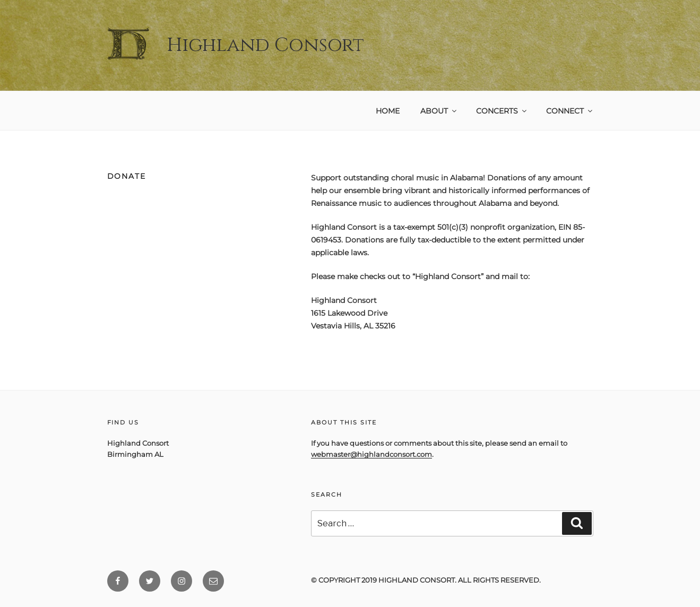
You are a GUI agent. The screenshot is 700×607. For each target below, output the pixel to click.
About (439, 111)
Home (388, 111)
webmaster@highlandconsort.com (371, 454)
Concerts (502, 111)
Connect (570, 111)
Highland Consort (265, 45)
